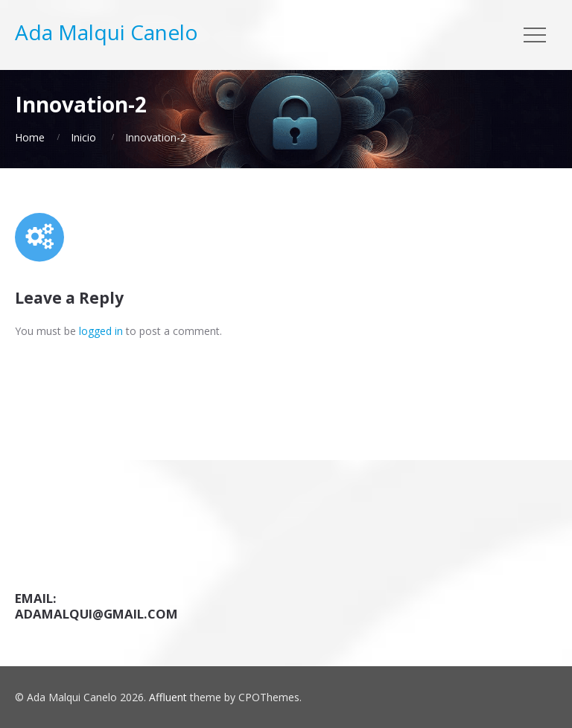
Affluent (168, 697)
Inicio (83, 137)
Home (30, 137)
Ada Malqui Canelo (107, 32)
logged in (101, 331)
